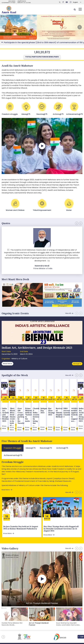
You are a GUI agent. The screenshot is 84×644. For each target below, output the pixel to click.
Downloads (37, 632)
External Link (42, 27)
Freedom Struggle (13, 448)
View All (68, 313)
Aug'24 (7, 505)
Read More (7, 364)
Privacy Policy (56, 632)
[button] (80, 27)
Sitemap (19, 632)
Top (81, 636)
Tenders (46, 632)
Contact (65, 632)
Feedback (28, 632)
